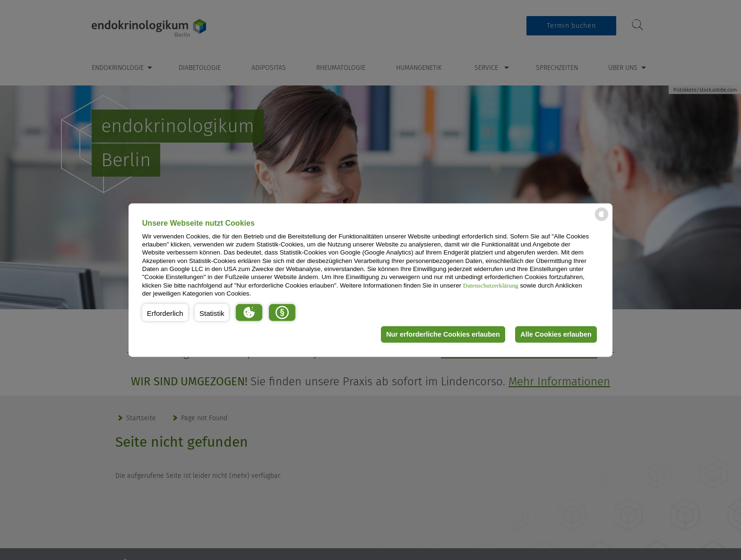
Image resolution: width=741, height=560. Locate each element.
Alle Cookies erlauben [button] (556, 334)
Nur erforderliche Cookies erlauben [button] (443, 334)
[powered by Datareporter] (602, 220)
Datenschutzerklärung (491, 285)
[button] (165, 312)
